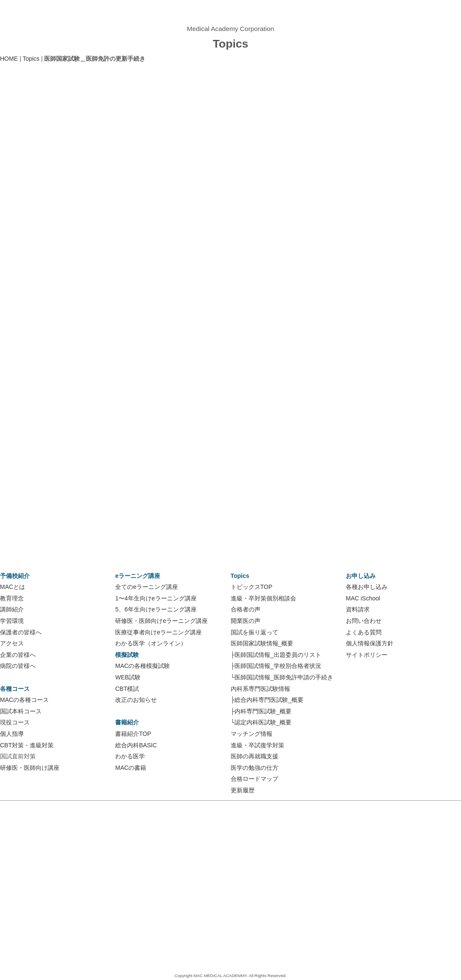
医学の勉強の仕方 (255, 768)
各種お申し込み (367, 587)
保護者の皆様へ (21, 632)
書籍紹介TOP (133, 734)
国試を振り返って (255, 632)
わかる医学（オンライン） (151, 643)
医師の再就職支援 (255, 756)
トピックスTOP (252, 587)
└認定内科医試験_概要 (261, 722)
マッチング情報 (252, 734)
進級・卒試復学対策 (257, 745)
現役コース (15, 722)
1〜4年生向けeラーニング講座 (156, 598)
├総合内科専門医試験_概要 (267, 700)
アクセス (12, 643)
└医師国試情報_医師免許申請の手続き (282, 677)
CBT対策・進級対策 (27, 745)
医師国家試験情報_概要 (262, 643)
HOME (9, 59)
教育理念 (12, 598)
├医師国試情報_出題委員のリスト (276, 655)
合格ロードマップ (255, 779)
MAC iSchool (363, 598)
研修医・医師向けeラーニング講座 (161, 621)
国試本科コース (21, 711)
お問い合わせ (364, 621)
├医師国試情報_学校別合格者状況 (276, 666)
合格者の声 (246, 609)
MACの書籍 (131, 768)
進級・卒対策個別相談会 (263, 598)
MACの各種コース (24, 700)
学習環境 (12, 621)
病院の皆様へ (18, 666)
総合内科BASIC (136, 745)
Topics (31, 59)
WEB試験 (128, 677)
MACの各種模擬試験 (143, 666)
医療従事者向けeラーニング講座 (158, 632)
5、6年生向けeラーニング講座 (156, 609)
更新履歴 (243, 790)
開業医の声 (246, 621)
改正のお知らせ (136, 700)
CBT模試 (127, 689)
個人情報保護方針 (370, 643)
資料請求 (358, 609)
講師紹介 (12, 609)
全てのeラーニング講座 (147, 587)
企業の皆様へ (18, 655)
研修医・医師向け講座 (30, 768)
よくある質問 (364, 632)
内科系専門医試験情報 (260, 689)
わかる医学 (130, 756)
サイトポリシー (367, 655)
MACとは (13, 587)
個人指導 (12, 734)
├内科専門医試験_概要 (261, 711)
